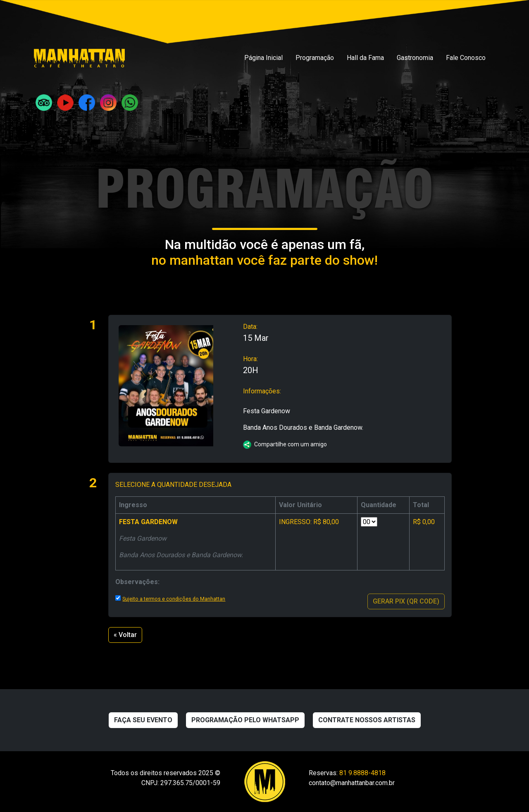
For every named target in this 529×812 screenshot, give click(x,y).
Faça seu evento (143, 720)
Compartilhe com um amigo (285, 444)
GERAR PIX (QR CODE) (406, 601)
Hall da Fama (365, 58)
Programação (315, 58)
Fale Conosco (466, 58)
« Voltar (125, 635)
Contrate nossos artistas (367, 720)
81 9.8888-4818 (362, 773)
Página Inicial (263, 58)
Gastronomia (415, 58)
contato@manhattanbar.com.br (352, 783)
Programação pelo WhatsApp (245, 720)
